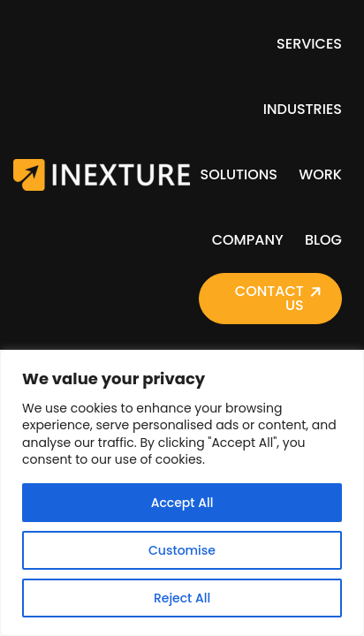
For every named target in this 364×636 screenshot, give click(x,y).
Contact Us (269, 298)
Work (320, 174)
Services (309, 44)
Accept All (182, 503)
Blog (323, 240)
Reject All (182, 598)
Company (248, 240)
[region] (182, 493)
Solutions (239, 174)
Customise (182, 550)
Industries (303, 109)
